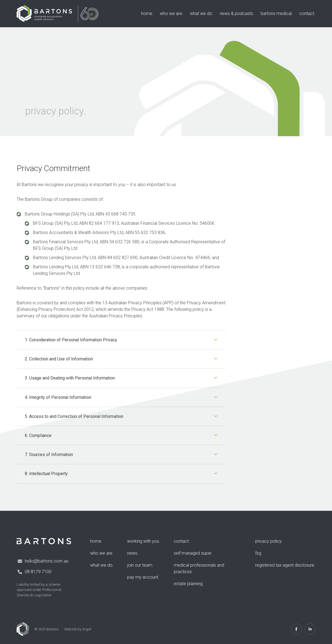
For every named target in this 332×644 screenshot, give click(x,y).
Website (71, 629)
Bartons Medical (276, 13)
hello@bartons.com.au (47, 561)
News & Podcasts (236, 13)
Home (147, 13)
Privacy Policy (268, 541)
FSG (258, 553)
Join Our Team (140, 565)
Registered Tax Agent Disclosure (285, 565)
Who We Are (171, 13)
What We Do (201, 13)
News (132, 553)
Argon (87, 629)
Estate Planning (188, 584)
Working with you (143, 541)
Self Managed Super (193, 553)
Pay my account (143, 577)
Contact (307, 13)
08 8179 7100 (38, 572)
